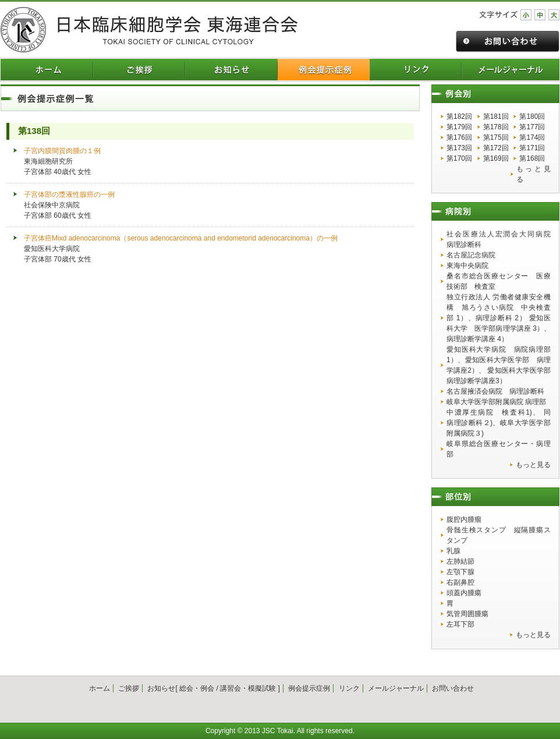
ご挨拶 (129, 688)
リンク (349, 688)
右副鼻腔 (460, 582)
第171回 (532, 148)
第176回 (459, 137)
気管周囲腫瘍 (467, 614)
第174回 (532, 137)
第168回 (532, 158)
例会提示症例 (309, 688)
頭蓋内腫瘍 (464, 593)
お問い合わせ (453, 688)
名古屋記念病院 (471, 255)
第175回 (496, 137)
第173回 (459, 148)
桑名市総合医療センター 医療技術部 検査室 (499, 281)
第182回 (459, 116)
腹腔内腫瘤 (464, 519)
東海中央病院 (467, 266)
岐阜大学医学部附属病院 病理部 (496, 402)
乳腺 (453, 551)
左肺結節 (460, 561)
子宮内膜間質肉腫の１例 (62, 151)
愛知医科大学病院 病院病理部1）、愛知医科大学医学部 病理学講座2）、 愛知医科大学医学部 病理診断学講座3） (499, 365)
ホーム (100, 688)
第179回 (459, 127)
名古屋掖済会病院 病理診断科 (495, 391)
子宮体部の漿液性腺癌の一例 (69, 195)
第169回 (496, 158)
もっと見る (534, 174)
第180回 (532, 116)
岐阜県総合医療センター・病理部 (499, 449)
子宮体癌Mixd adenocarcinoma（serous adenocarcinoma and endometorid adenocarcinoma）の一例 (181, 238)
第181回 (496, 116)
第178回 (496, 127)
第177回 (532, 127)
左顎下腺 (460, 572)
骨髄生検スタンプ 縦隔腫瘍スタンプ (499, 535)
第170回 (459, 158)
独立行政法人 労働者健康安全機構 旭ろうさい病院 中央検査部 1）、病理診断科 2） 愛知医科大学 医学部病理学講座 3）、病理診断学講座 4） (499, 318)
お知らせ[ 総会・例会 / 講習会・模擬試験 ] (213, 688)
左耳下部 (460, 624)
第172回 (496, 148)
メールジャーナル (396, 688)
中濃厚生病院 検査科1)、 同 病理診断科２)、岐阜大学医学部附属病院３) (499, 423)
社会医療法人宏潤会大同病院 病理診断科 (499, 239)
